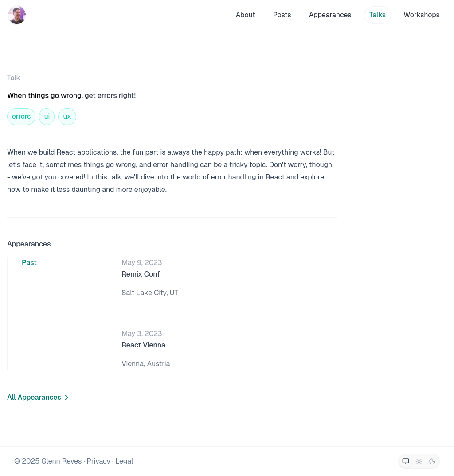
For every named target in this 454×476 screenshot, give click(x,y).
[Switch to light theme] (419, 461)
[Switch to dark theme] (432, 461)
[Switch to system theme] (406, 461)
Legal (124, 461)
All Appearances (39, 397)
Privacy (99, 461)
